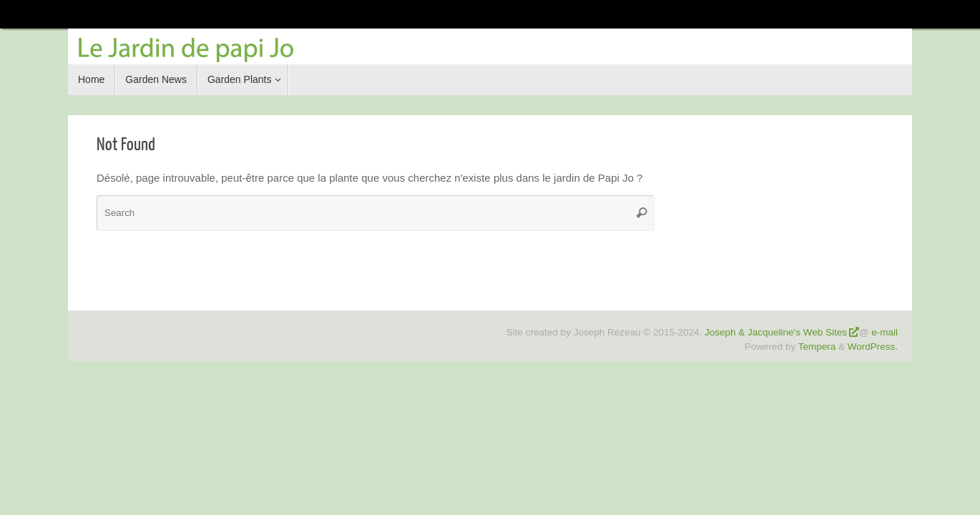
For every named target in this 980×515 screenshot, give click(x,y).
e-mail (885, 332)
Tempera (817, 347)
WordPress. (873, 347)
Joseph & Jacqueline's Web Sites (776, 332)
